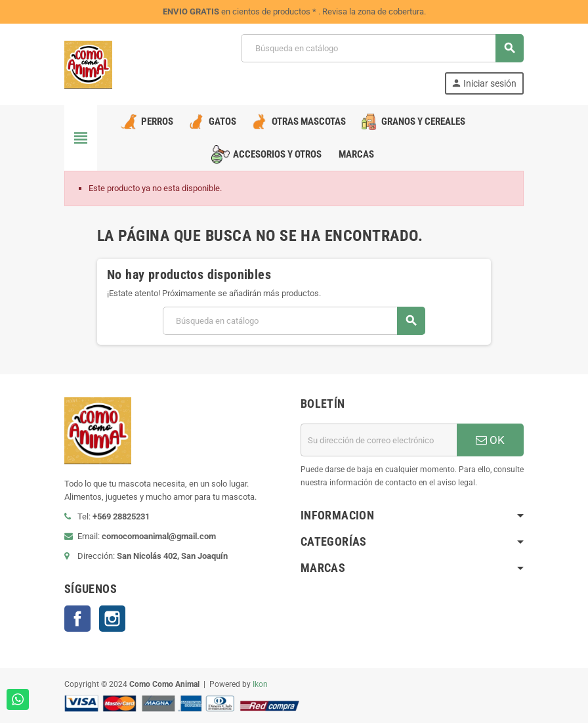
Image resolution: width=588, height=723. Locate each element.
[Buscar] (382, 48)
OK (490, 440)
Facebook (77, 619)
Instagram (112, 619)
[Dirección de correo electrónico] (379, 440)
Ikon (260, 684)
